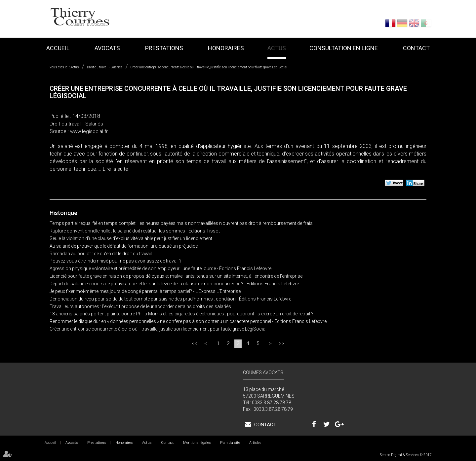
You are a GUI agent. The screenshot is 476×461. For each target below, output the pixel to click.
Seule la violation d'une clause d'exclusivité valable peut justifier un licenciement (131, 238)
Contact (416, 48)
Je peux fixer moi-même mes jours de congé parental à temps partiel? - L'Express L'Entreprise (145, 291)
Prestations (164, 48)
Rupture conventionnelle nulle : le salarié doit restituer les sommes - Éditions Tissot (135, 231)
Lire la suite (116, 169)
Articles (255, 443)
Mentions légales (197, 443)
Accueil (58, 48)
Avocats (107, 48)
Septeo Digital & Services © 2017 (406, 455)
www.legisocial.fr (89, 131)
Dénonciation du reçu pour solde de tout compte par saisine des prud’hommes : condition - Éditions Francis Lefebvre (170, 299)
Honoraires (226, 48)
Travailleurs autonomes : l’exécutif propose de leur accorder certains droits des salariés (140, 306)
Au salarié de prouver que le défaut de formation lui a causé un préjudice (124, 246)
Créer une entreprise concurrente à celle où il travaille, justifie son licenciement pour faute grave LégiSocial (209, 67)
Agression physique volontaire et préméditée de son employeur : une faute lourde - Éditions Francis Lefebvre (160, 268)
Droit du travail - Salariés (105, 67)
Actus (277, 48)
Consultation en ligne (344, 48)
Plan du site (230, 443)
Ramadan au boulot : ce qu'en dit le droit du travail (101, 254)
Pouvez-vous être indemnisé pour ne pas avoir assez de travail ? (116, 261)
